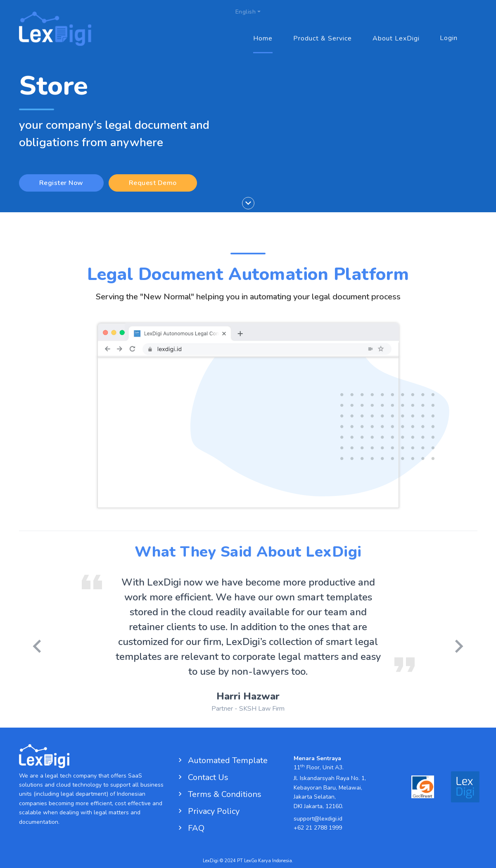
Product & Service (323, 39)
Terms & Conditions (219, 794)
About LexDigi (396, 39)
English (246, 12)
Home (263, 39)
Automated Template (222, 760)
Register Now (61, 183)
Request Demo (153, 183)
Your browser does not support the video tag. (248, 433)
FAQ (190, 828)
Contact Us (202, 777)
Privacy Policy (208, 811)
